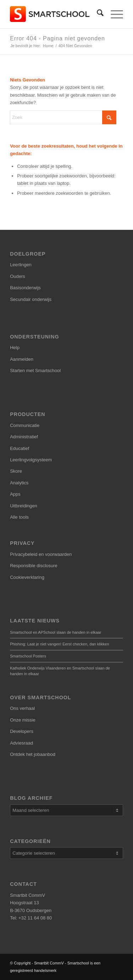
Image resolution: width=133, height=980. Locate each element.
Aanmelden (22, 359)
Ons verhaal (22, 708)
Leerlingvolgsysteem (31, 460)
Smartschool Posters (28, 656)
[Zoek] (97, 14)
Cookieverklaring (27, 577)
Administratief (24, 437)
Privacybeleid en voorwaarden (41, 554)
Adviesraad (21, 743)
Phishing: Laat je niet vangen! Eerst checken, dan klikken (59, 644)
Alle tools (19, 517)
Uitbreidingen (24, 506)
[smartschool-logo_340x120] (55, 14)
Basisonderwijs (25, 288)
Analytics (19, 483)
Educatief (20, 448)
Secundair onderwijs (31, 299)
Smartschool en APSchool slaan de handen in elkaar (56, 632)
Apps (15, 494)
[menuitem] (97, 14)
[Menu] (113, 14)
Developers (22, 731)
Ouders (18, 276)
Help (15, 347)
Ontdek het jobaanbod (33, 754)
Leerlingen (21, 265)
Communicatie (25, 425)
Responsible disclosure (34, 566)
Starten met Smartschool (35, 371)
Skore (16, 471)
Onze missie (23, 720)
